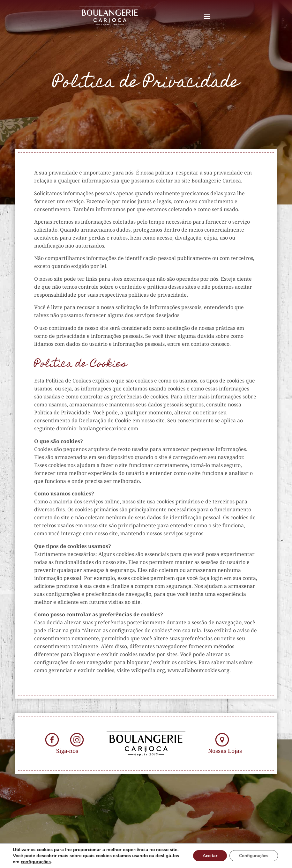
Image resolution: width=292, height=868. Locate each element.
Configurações (254, 856)
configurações (36, 862)
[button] (207, 16)
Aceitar (210, 856)
